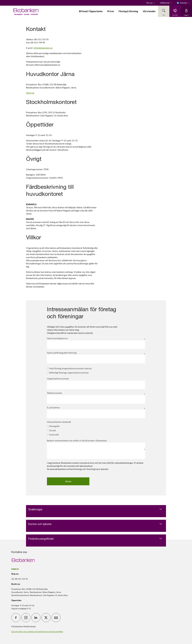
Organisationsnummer (58, 378)
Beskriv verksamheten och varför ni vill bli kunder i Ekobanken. (77, 440)
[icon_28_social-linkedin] (36, 618)
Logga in (15, 569)
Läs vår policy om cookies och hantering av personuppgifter (37, 632)
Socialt (51, 430)
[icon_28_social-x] (46, 618)
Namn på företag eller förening (62, 353)
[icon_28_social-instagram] (26, 618)
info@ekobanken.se (43, 48)
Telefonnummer (55, 393)
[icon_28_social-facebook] (16, 618)
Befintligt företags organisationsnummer (68, 373)
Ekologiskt (53, 426)
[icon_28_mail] (56, 618)
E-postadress (53, 407)
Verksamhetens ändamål (59, 422)
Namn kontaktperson (57, 338)
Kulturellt (53, 435)
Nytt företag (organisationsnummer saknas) (69, 368)
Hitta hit (30, 93)
